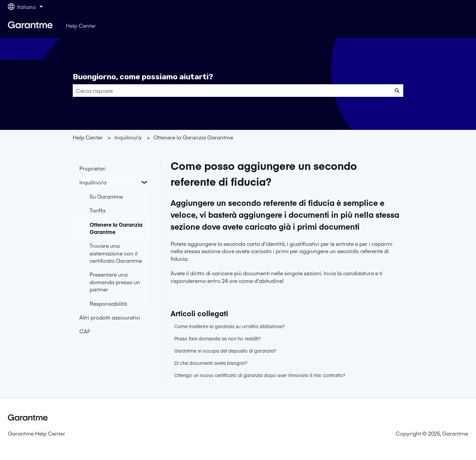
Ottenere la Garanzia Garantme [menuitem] (116, 228)
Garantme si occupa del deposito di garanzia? (225, 351)
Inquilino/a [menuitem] (93, 182)
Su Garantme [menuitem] (106, 196)
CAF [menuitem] (85, 331)
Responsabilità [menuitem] (108, 303)
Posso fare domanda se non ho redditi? (217, 338)
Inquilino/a (128, 137)
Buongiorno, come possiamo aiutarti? (143, 77)
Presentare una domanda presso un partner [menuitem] (115, 282)
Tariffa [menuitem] (98, 210)
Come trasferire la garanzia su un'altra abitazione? (229, 326)
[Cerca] (397, 91)
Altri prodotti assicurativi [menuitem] (110, 317)
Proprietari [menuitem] (93, 168)
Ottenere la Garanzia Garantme (193, 137)
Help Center (81, 25)
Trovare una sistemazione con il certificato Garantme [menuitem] (116, 253)
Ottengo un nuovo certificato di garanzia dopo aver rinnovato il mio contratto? (260, 375)
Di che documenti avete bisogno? (211, 363)
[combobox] (232, 91)
